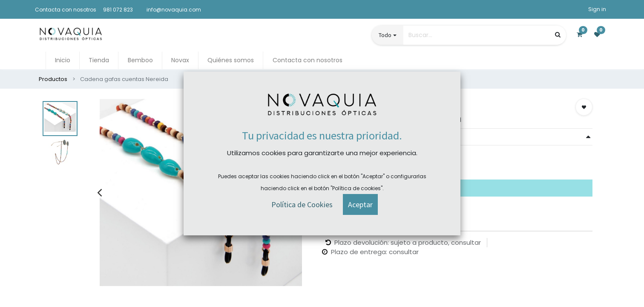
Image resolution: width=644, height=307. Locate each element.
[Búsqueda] (558, 35)
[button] (584, 107)
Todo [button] (385, 35)
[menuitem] (63, 60)
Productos (53, 79)
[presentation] (99, 192)
